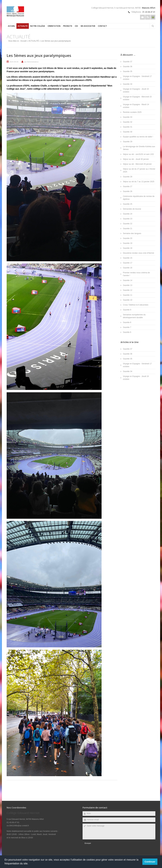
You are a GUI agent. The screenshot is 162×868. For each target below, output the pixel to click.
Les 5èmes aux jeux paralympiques (39, 55)
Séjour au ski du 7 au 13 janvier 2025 (139, 182)
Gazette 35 (128, 71)
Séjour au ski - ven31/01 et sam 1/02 (138, 154)
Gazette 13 (128, 285)
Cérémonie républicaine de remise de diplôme (139, 198)
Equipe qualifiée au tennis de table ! (138, 137)
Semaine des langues (132, 233)
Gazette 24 (128, 214)
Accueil (11, 26)
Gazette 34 (128, 84)
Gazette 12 (128, 290)
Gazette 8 (127, 322)
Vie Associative (88, 26)
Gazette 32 (128, 122)
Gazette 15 (128, 258)
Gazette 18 (128, 248)
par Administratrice (31, 62)
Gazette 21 (128, 229)
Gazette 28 (128, 177)
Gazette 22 (128, 224)
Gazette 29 (128, 142)
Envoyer (88, 843)
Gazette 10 (128, 300)
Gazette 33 (128, 117)
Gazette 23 (128, 219)
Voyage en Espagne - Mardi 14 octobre (136, 106)
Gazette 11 (128, 295)
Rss (148, 17)
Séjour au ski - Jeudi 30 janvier (136, 159)
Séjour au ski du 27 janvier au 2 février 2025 (139, 170)
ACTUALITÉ (23, 26)
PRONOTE (68, 26)
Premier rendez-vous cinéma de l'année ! (136, 274)
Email (142, 17)
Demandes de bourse (132, 209)
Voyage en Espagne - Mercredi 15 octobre (137, 98)
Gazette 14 (128, 280)
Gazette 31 (128, 127)
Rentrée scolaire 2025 (132, 112)
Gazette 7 (127, 327)
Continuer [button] (150, 862)
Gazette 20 (128, 238)
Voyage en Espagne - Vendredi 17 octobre (137, 78)
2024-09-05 (14, 62)
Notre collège (38, 26)
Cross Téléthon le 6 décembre (136, 305)
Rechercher (153, 26)
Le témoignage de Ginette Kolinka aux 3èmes (139, 148)
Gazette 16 (128, 268)
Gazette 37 (128, 62)
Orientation (54, 26)
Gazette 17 (128, 263)
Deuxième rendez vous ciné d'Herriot (138, 253)
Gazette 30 (128, 132)
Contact (102, 26)
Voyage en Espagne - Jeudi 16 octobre (136, 90)
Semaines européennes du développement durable (134, 316)
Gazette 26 (128, 191)
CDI (76, 26)
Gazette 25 (128, 204)
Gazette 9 (127, 310)
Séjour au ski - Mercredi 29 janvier (137, 164)
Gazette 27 (128, 186)
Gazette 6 (127, 332)
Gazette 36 (128, 67)
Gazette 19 (128, 243)
